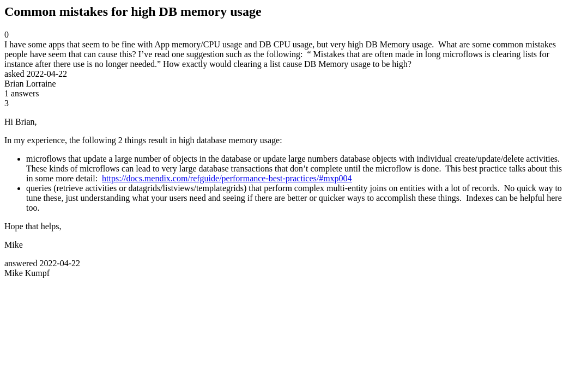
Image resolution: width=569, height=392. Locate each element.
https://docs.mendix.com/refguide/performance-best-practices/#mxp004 (227, 178)
